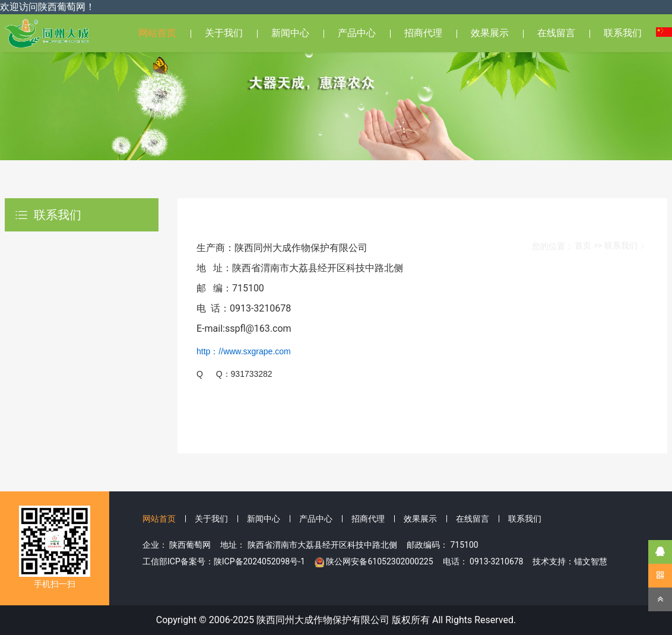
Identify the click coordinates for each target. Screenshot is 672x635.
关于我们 (224, 33)
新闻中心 (290, 33)
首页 (583, 218)
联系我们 (623, 33)
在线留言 (556, 33)
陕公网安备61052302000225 (379, 561)
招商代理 (423, 33)
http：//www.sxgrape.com (244, 351)
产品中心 (357, 33)
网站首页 (157, 33)
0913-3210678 (496, 561)
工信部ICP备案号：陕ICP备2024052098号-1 (224, 561)
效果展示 (490, 33)
